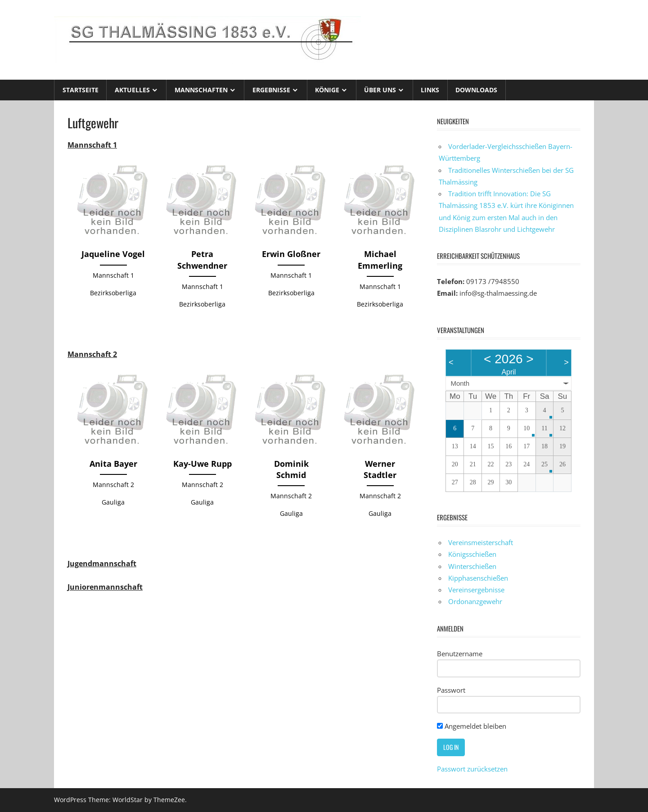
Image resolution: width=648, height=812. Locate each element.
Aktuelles (132, 90)
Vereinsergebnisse (476, 590)
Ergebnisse (271, 90)
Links (430, 90)
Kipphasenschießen (478, 578)
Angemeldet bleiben (472, 726)
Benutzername (460, 654)
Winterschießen (472, 566)
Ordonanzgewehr (475, 601)
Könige (327, 90)
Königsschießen (472, 554)
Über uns (380, 90)
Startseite (81, 90)
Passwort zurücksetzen (472, 769)
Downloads (476, 90)
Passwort (451, 690)
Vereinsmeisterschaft (481, 542)
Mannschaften (201, 90)
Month (460, 383)
